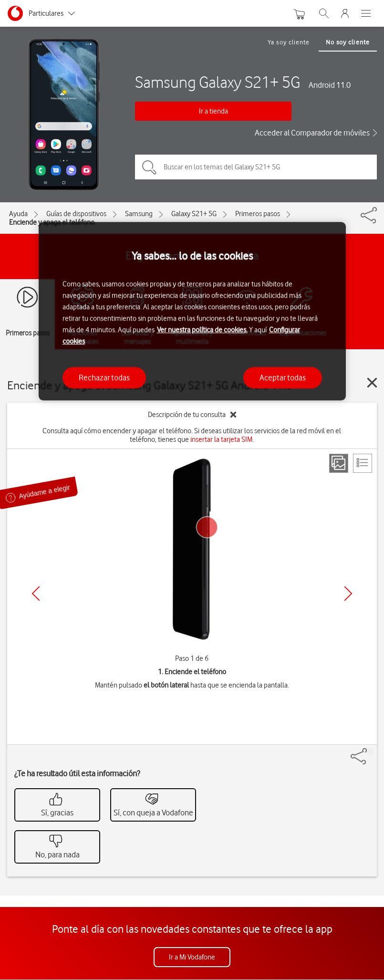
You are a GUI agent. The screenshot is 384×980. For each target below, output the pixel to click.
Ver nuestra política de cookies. (202, 330)
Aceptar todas (283, 377)
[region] (192, 311)
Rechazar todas (104, 377)
